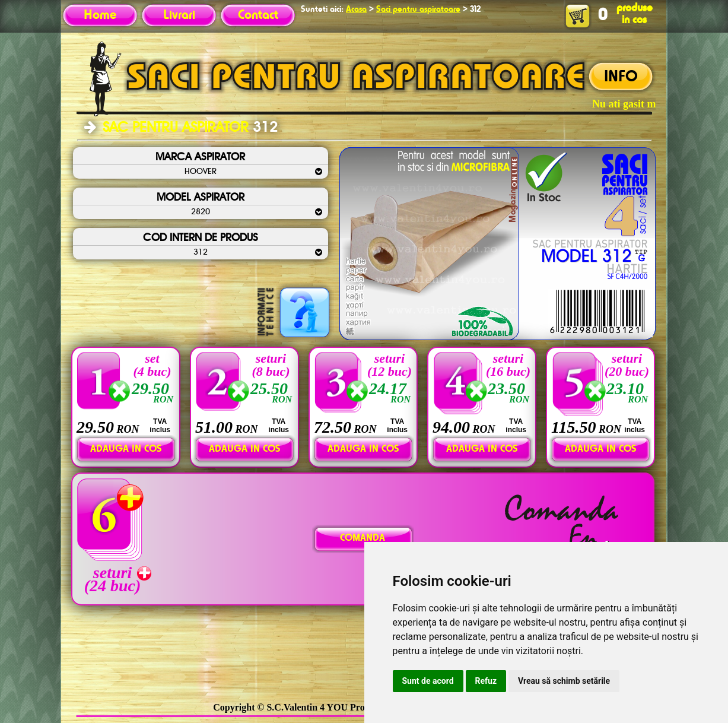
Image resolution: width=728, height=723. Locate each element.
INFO (621, 77)
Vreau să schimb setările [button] (564, 681)
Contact (258, 15)
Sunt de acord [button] (428, 681)
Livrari (179, 15)
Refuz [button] (486, 681)
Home (100, 15)
